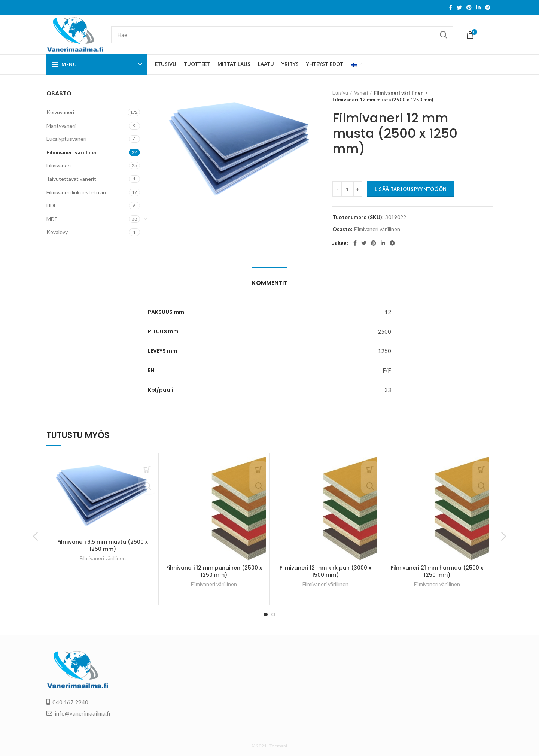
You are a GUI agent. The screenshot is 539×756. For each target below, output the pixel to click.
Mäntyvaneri (61, 126)
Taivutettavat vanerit (71, 179)
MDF (52, 219)
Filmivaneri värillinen (396, 93)
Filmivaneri (59, 165)
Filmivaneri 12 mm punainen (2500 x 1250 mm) (214, 571)
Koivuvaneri (60, 112)
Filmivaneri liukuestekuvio (76, 192)
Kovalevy (57, 232)
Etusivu (340, 93)
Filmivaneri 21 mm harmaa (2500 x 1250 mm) (437, 571)
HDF (51, 205)
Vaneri (361, 93)
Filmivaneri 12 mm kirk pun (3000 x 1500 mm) (325, 571)
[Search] (282, 35)
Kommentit (270, 283)
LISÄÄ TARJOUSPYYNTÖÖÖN (411, 189)
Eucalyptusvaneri (66, 139)
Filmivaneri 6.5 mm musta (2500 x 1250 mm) (103, 546)
